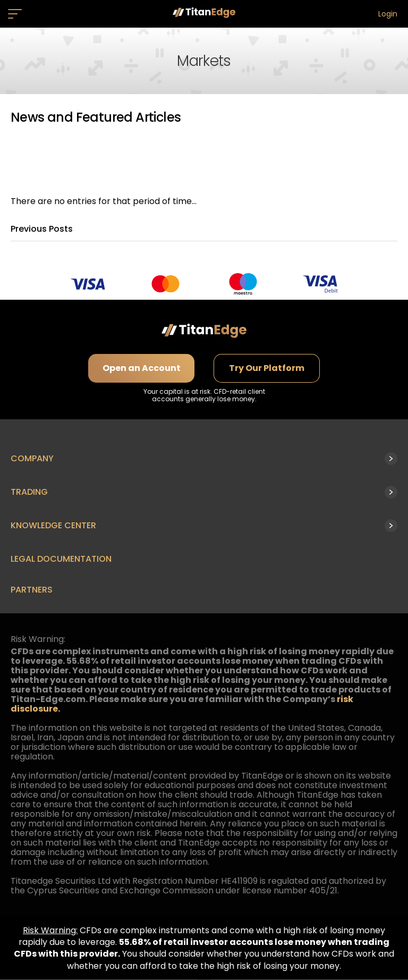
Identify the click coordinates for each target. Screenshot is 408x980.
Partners (32, 590)
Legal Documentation (61, 559)
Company (32, 458)
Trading (29, 492)
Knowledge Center (53, 525)
